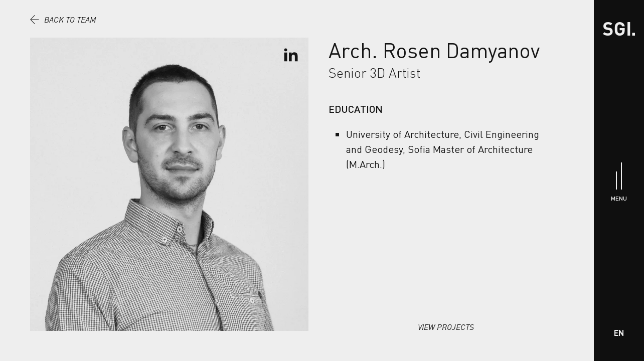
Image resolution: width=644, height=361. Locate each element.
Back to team (63, 20)
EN (619, 333)
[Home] (619, 29)
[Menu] (619, 181)
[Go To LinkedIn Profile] (291, 55)
